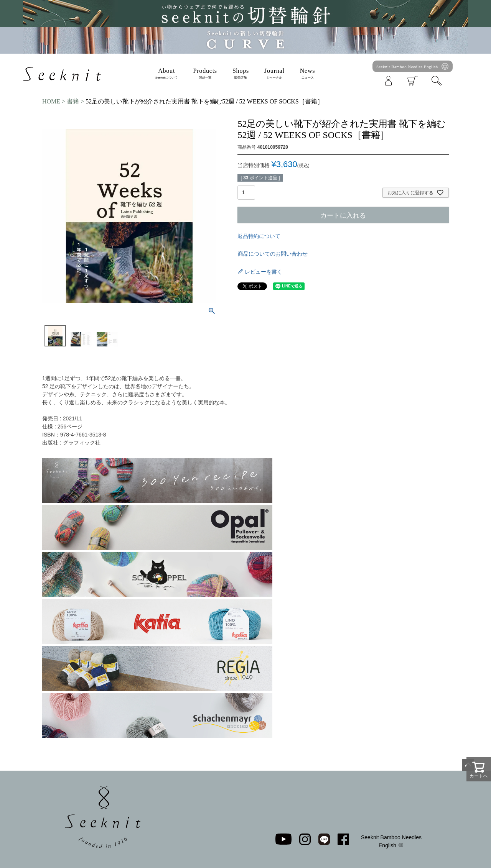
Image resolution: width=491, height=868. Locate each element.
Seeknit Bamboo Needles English (407, 67)
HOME (51, 101)
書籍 (73, 101)
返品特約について (259, 236)
